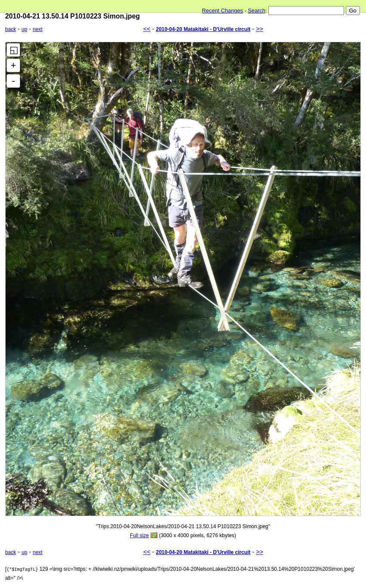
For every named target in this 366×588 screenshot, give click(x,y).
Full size (139, 535)
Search (257, 11)
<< (147, 29)
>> (260, 29)
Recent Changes (223, 11)
